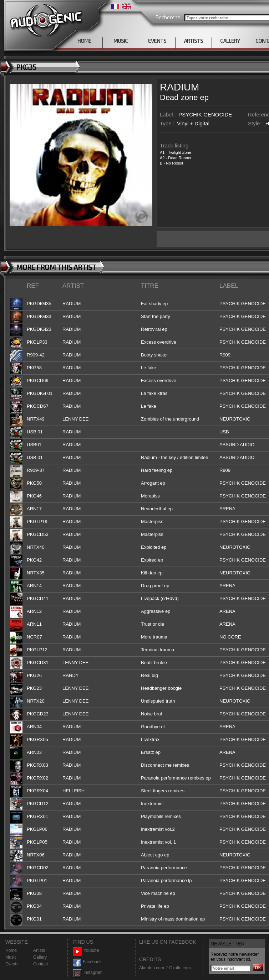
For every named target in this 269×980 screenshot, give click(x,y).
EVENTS (157, 41)
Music (11, 957)
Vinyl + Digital (193, 123)
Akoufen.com (152, 968)
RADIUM (179, 87)
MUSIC (121, 41)
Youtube (86, 951)
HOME (84, 41)
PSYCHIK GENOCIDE (205, 114)
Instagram (88, 973)
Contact (40, 964)
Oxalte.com (180, 968)
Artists (39, 950)
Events (12, 964)
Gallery (40, 957)
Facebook (87, 962)
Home (11, 950)
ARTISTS (194, 41)
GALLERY (230, 41)
